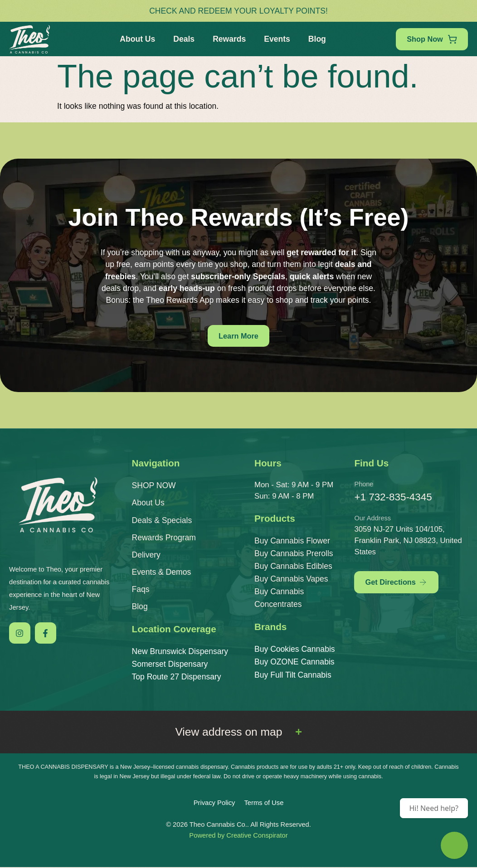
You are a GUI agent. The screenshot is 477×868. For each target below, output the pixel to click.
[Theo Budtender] (454, 845)
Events (275, 39)
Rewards (227, 39)
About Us (136, 39)
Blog (315, 39)
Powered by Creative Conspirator (238, 836)
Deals (182, 39)
